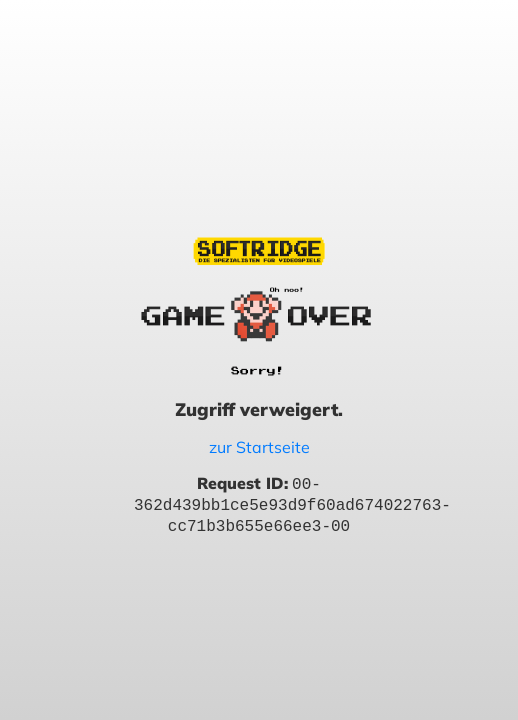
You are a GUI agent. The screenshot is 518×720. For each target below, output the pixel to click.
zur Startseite (259, 447)
